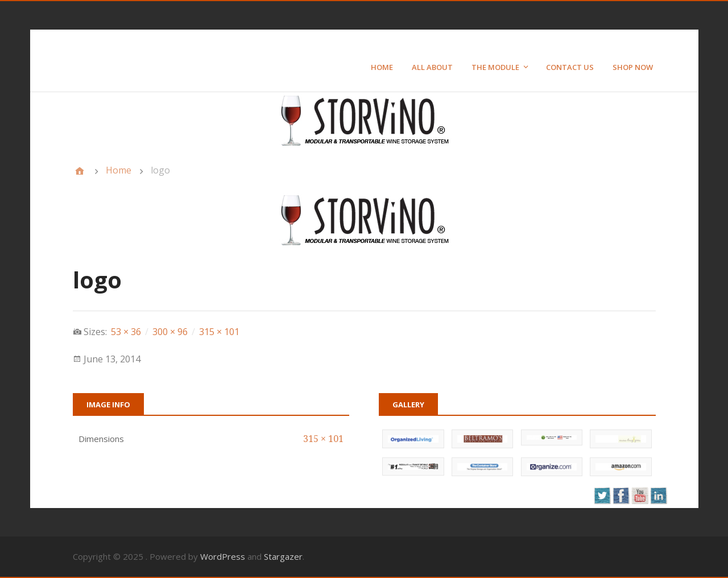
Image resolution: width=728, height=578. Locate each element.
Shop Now (633, 67)
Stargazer (283, 556)
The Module (495, 67)
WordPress (223, 556)
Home (382, 67)
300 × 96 (170, 332)
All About (432, 67)
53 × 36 (126, 332)
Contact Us (570, 67)
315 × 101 (219, 332)
